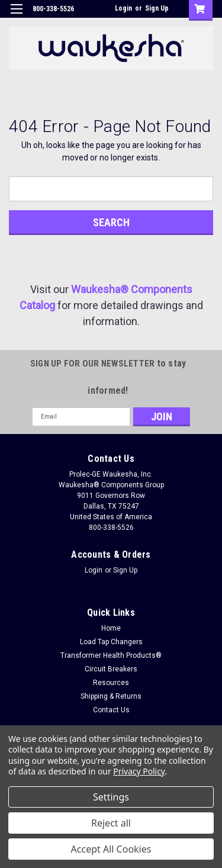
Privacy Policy (139, 771)
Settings (111, 797)
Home (111, 628)
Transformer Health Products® (111, 655)
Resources (111, 683)
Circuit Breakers (111, 669)
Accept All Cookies (111, 849)
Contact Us (111, 710)
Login (123, 8)
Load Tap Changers (111, 642)
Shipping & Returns (111, 696)
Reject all (111, 823)
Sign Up (157, 8)
